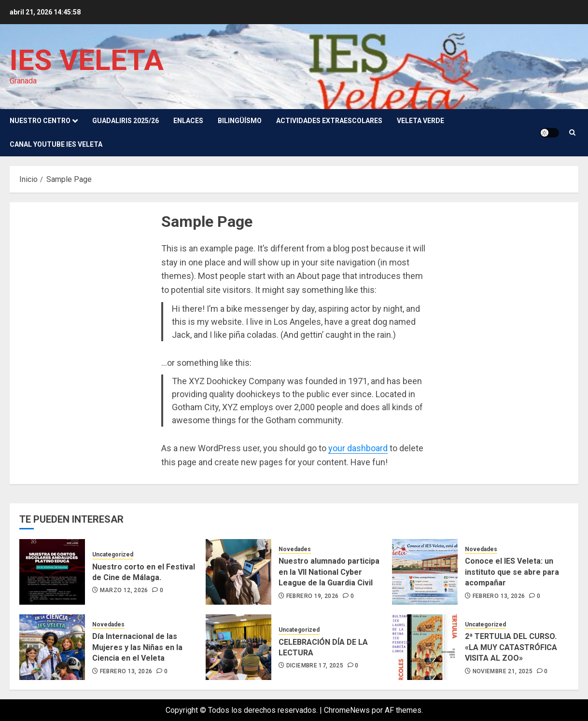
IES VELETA (87, 60)
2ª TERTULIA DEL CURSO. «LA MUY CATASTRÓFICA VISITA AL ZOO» (511, 647)
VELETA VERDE (420, 121)
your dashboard (358, 448)
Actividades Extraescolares (329, 121)
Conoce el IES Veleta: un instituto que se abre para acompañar (512, 572)
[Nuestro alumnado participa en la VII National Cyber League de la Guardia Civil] (238, 572)
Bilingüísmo (240, 121)
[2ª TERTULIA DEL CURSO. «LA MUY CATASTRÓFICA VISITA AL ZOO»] (425, 647)
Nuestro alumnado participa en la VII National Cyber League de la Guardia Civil (329, 572)
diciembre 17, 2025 (315, 666)
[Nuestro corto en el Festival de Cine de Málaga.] (52, 572)
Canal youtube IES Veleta (56, 144)
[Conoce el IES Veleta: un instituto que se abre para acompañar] (425, 572)
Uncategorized (113, 555)
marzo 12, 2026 (124, 590)
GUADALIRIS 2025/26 (126, 121)
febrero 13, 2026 (499, 596)
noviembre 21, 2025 (503, 671)
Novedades (295, 549)
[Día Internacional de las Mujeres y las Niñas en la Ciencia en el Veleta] (52, 647)
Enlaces (188, 121)
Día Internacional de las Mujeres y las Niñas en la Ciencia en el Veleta (137, 647)
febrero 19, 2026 (313, 596)
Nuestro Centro (40, 121)
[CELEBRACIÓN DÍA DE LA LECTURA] (238, 647)
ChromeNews (347, 710)
